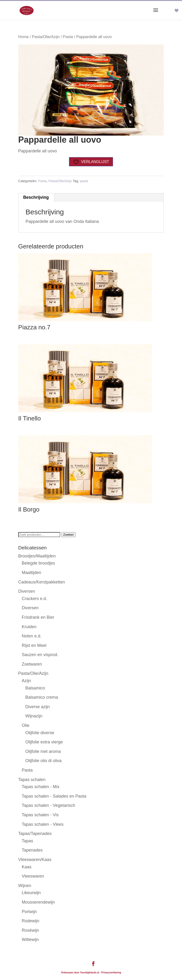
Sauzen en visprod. (40, 655)
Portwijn (29, 912)
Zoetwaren (32, 664)
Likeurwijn (31, 893)
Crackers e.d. (34, 599)
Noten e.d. (32, 636)
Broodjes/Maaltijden (37, 556)
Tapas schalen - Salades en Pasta (54, 796)
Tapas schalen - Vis (40, 815)
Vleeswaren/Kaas (35, 860)
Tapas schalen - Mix (41, 787)
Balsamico (35, 688)
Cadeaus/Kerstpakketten (42, 582)
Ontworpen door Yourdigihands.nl (80, 973)
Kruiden (29, 627)
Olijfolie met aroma (43, 751)
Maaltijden (32, 573)
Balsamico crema (42, 697)
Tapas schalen (32, 780)
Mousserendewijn (38, 902)
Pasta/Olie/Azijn (46, 37)
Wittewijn (30, 940)
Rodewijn (31, 921)
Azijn (26, 681)
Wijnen (25, 886)
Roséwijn (30, 930)
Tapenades (32, 850)
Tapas (27, 841)
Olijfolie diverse (40, 733)
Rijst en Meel (34, 645)
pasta (84, 181)
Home (23, 37)
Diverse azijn (38, 707)
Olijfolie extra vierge (44, 742)
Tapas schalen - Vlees (43, 824)
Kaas (27, 867)
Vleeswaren (33, 876)
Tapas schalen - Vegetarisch (48, 805)
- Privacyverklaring (110, 973)
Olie (26, 725)
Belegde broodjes (38, 563)
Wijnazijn (34, 716)
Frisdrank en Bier (38, 617)
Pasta (68, 37)
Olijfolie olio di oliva (43, 761)
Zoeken (68, 535)
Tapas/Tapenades (35, 834)
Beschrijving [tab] (36, 197)
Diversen (27, 591)
